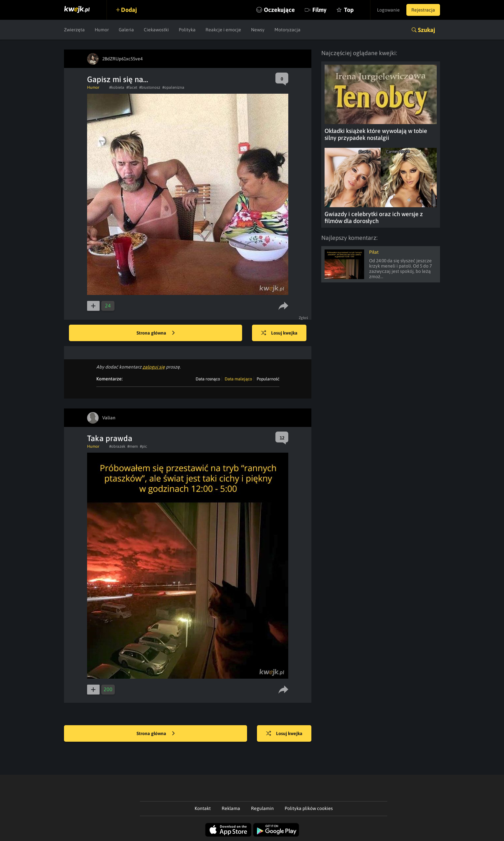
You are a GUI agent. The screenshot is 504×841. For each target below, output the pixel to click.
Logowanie (388, 10)
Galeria (126, 30)
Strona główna (156, 333)
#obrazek (117, 446)
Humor (102, 30)
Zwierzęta (74, 30)
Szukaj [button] (426, 30)
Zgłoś (304, 318)
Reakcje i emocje (223, 30)
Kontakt (203, 808)
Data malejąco (238, 379)
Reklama (231, 808)
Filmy (319, 10)
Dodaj (129, 10)
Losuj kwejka (279, 333)
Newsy (258, 30)
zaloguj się (154, 367)
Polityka (187, 30)
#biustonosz (150, 87)
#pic (143, 446)
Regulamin (262, 808)
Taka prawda (110, 438)
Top (349, 10)
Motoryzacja (287, 30)
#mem (133, 446)
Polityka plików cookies (309, 808)
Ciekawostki (156, 30)
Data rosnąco (208, 379)
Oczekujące (279, 10)
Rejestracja (423, 10)
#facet (132, 87)
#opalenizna (173, 87)
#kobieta (117, 87)
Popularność (268, 379)
